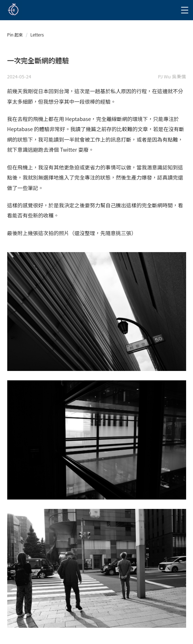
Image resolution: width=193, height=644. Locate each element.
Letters (37, 34)
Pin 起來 (15, 34)
